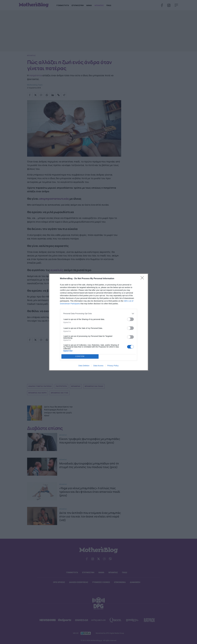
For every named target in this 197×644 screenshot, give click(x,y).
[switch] (130, 319)
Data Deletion (84, 366)
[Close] (143, 279)
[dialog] (99, 322)
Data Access (98, 366)
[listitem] (99, 314)
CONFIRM (80, 356)
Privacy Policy (113, 366)
